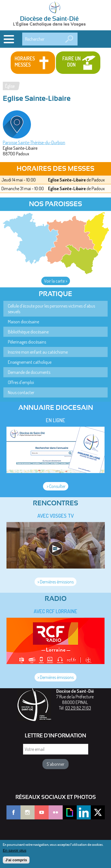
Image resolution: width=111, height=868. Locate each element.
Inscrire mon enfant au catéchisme (38, 352)
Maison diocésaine (23, 322)
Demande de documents (29, 372)
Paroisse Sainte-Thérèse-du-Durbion (34, 142)
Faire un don (72, 62)
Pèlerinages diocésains (27, 342)
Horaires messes (25, 62)
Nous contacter (21, 392)
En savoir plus (15, 853)
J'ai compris (16, 863)
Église (10, 86)
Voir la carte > (56, 281)
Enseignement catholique (30, 362)
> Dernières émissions (55, 582)
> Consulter (56, 486)
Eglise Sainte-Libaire (67, 180)
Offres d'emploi (21, 382)
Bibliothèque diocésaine (28, 332)
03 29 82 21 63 (78, 708)
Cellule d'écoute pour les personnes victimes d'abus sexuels (51, 309)
